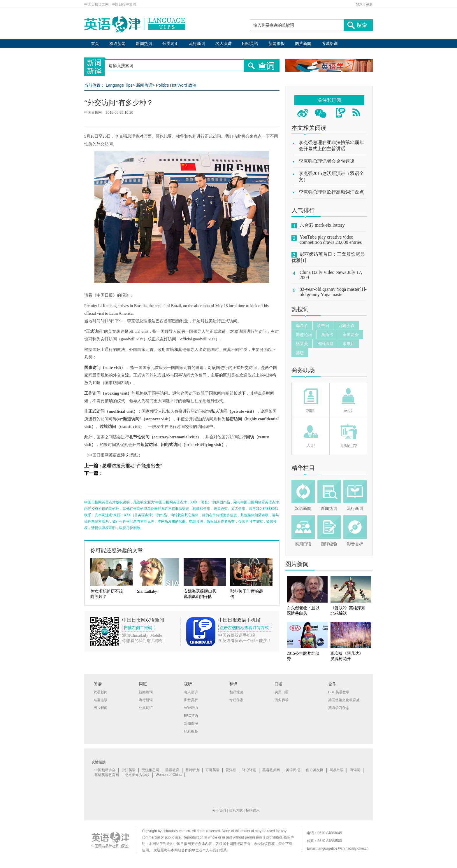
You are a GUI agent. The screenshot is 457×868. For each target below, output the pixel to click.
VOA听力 (191, 708)
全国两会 (351, 335)
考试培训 (330, 44)
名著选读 (101, 700)
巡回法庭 (325, 344)
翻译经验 (329, 544)
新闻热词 (144, 44)
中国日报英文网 (96, 4)
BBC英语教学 (339, 692)
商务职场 (303, 370)
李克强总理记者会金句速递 (327, 161)
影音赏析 (355, 544)
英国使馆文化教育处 (344, 700)
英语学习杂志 (339, 708)
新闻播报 (277, 44)
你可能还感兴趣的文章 (117, 550)
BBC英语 (250, 44)
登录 (359, 4)
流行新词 (197, 44)
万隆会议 (347, 325)
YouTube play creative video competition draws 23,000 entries (331, 240)
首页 (95, 44)
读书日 (323, 325)
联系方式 (236, 811)
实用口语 (303, 544)
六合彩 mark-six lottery (322, 225)
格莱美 (302, 344)
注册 (369, 4)
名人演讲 (224, 44)
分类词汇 (171, 44)
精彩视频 (191, 731)
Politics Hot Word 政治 (176, 85)
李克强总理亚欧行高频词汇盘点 (331, 192)
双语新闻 (117, 44)
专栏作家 (236, 700)
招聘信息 (253, 811)
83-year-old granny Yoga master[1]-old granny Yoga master (333, 292)
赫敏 (300, 353)
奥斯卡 (327, 335)
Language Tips (119, 85)
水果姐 (349, 344)
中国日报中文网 (124, 4)
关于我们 (219, 811)
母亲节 (302, 325)
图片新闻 (303, 44)
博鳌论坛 (304, 335)
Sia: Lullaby (147, 591)
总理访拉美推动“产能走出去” (132, 466)
